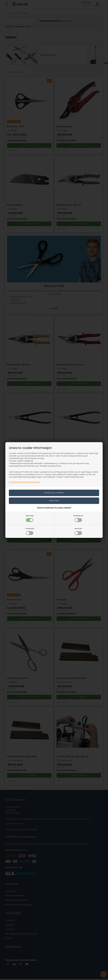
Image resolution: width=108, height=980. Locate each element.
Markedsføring (78, 518)
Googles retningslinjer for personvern (25, 482)
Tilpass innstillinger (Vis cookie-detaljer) (54, 508)
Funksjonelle (30, 531)
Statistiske (78, 531)
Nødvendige (30, 518)
